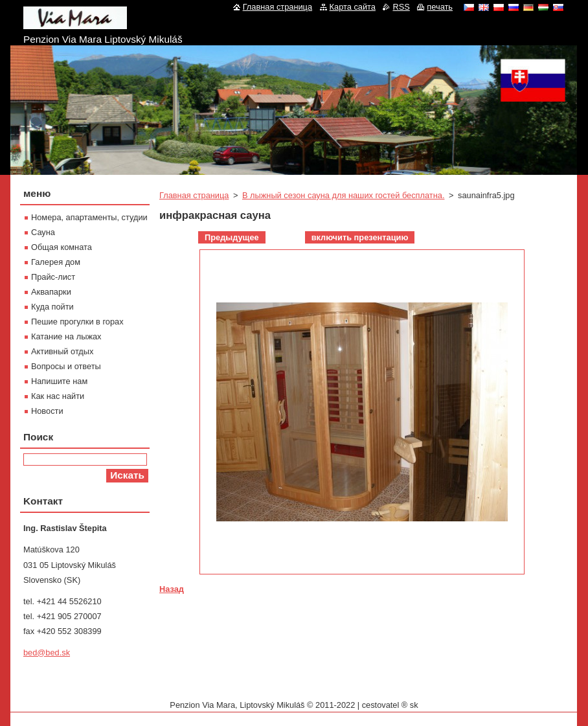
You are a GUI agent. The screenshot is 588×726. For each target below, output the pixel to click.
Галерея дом (56, 262)
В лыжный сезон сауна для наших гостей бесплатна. (343, 195)
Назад (172, 589)
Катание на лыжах (66, 336)
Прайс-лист (53, 277)
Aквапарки (51, 292)
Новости (47, 411)
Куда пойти (52, 307)
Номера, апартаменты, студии (89, 217)
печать (440, 7)
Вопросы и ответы (66, 366)
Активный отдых (62, 351)
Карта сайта (353, 7)
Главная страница (194, 195)
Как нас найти (58, 396)
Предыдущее (232, 237)
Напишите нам (59, 381)
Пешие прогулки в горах (77, 322)
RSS (401, 7)
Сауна (43, 232)
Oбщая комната (62, 247)
